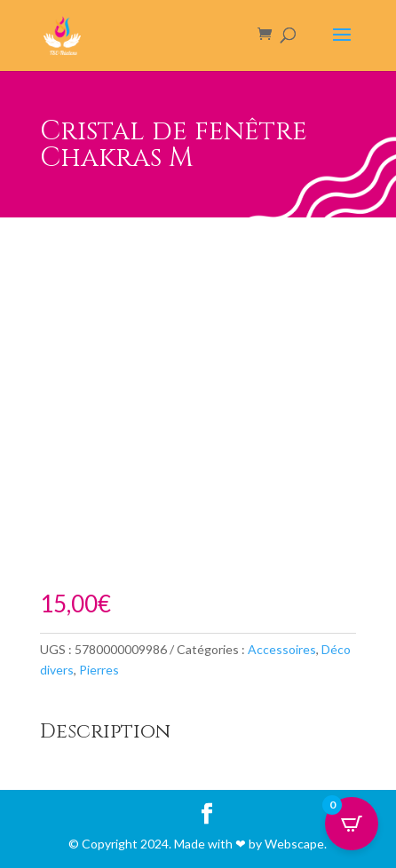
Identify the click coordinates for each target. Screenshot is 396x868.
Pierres (99, 670)
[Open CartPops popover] (352, 824)
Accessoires (282, 649)
